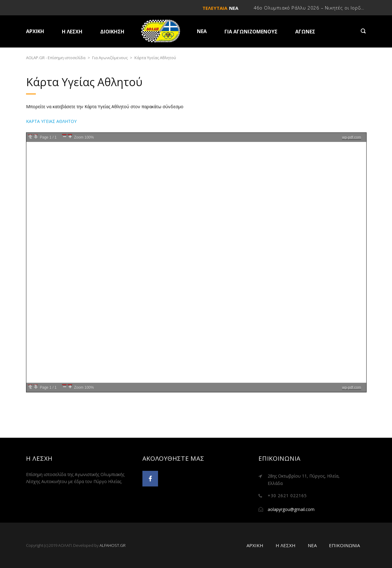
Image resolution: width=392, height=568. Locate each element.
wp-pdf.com (352, 137)
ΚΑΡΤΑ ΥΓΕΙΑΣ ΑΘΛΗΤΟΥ (51, 121)
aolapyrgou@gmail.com (291, 509)
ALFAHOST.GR (113, 545)
